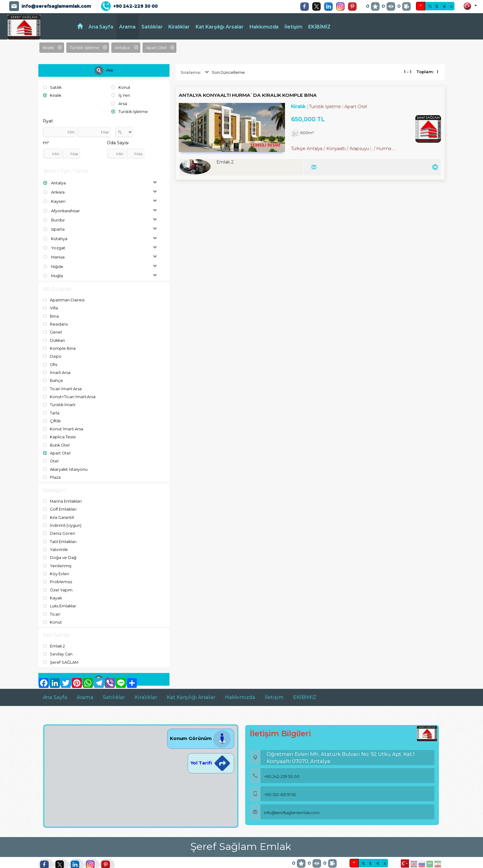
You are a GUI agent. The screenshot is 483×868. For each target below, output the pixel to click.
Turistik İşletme (130, 111)
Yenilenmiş (57, 555)
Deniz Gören (59, 524)
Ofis (51, 359)
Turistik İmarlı (59, 398)
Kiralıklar (179, 27)
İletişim (293, 27)
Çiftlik (52, 414)
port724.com (44, 863)
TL (430, 6)
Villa (51, 304)
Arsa (119, 103)
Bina (51, 312)
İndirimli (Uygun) (62, 516)
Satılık (53, 87)
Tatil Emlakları (60, 532)
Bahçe (53, 375)
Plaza (52, 469)
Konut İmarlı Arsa (63, 422)
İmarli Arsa (57, 367)
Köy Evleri (56, 563)
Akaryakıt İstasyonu (66, 461)
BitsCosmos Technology (123, 863)
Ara (104, 70)
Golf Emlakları (60, 500)
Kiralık (52, 95)
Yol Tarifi (211, 750)
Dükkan (54, 336)
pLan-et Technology (185, 863)
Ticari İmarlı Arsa (62, 383)
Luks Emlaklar (60, 594)
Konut (121, 87)
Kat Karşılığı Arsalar (220, 27)
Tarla (51, 406)
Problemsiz (58, 571)
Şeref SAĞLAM (61, 650)
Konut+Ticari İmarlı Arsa (69, 391)
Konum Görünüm (201, 725)
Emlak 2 (54, 634)
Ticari (52, 602)
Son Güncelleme (224, 73)
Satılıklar (152, 27)
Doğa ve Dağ (60, 548)
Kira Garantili (59, 508)
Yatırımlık (56, 540)
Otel (51, 453)
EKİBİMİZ (319, 27)
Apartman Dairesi (64, 297)
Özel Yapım (58, 579)
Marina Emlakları (63, 493)
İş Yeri (121, 95)
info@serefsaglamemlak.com (56, 6)
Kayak (53, 587)
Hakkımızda (264, 27)
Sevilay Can (58, 642)
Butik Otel (57, 438)
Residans (56, 320)
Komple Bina (59, 344)
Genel (53, 328)
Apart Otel (57, 445)
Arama (127, 27)
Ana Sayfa (101, 27)
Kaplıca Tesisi (59, 430)
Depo (52, 351)
